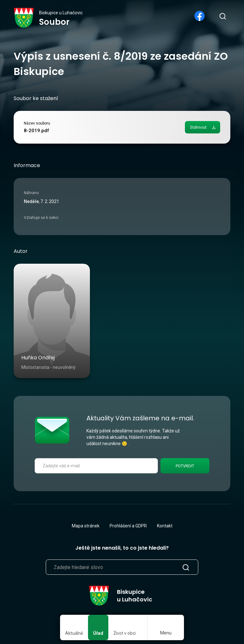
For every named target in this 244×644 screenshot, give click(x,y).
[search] (222, 16)
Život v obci (125, 633)
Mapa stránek (86, 526)
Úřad (98, 633)
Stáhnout (198, 127)
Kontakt (165, 526)
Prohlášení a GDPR (128, 526)
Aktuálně (74, 633)
